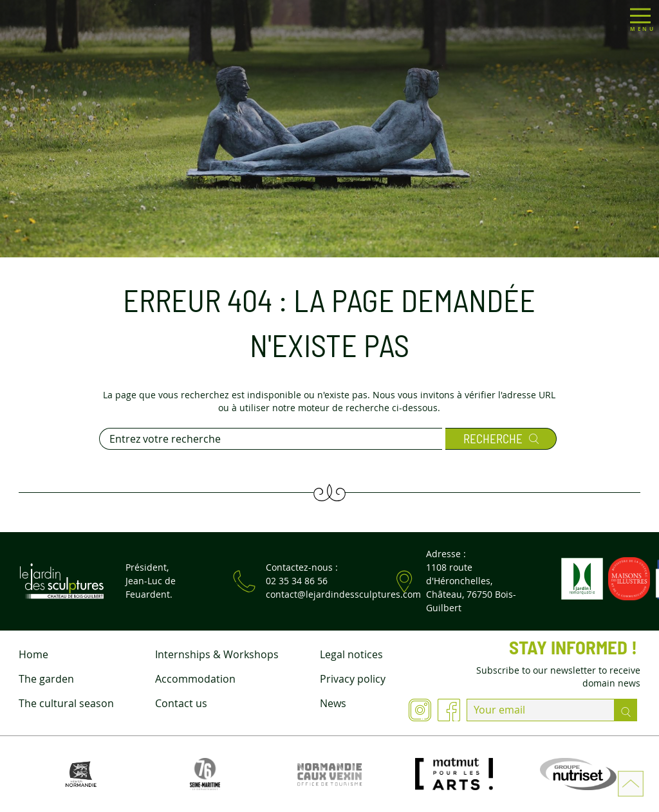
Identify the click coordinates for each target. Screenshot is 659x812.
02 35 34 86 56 (297, 581)
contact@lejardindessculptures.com (343, 594)
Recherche (501, 439)
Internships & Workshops (217, 654)
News (333, 703)
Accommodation (195, 679)
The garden (46, 679)
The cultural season (66, 703)
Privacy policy (353, 679)
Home (33, 654)
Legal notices (351, 654)
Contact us (181, 703)
